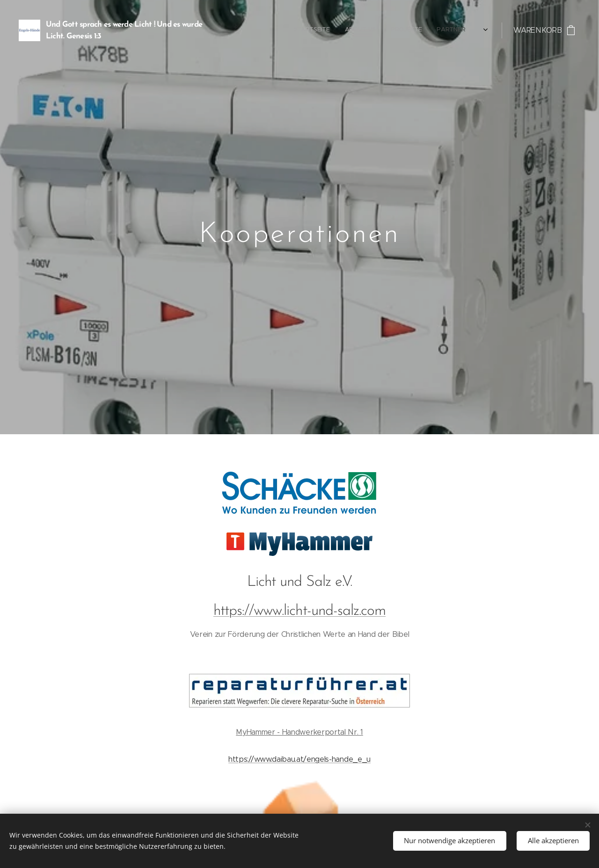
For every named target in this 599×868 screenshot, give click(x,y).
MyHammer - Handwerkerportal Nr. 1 (299, 732)
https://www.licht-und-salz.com (299, 611)
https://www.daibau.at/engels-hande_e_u (299, 759)
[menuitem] (378, 30)
